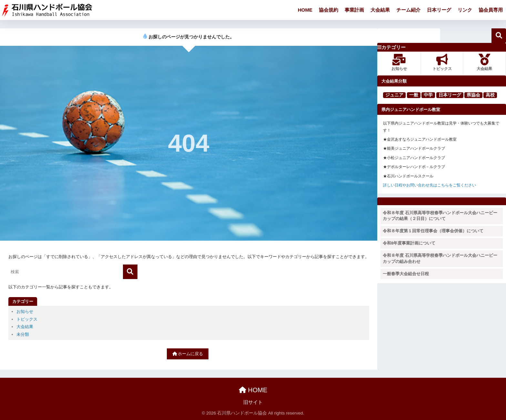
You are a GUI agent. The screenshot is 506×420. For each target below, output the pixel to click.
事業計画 (354, 10)
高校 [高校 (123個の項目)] (490, 95)
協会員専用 (491, 10)
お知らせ (25, 311)
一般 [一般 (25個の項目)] (414, 95)
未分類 (23, 334)
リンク (465, 10)
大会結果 (380, 10)
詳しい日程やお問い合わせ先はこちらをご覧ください (430, 185)
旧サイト (253, 402)
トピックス (27, 319)
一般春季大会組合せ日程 (406, 274)
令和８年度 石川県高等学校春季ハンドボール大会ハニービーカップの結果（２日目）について (440, 216)
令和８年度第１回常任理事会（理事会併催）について (433, 231)
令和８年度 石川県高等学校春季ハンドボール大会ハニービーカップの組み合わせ (440, 259)
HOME (305, 10)
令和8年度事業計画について (409, 243)
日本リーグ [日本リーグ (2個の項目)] (450, 95)
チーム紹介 (408, 10)
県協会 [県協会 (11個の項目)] (473, 95)
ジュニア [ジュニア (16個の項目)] (394, 95)
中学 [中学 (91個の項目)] (428, 95)
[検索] (130, 272)
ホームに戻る (188, 354)
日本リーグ (439, 10)
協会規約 (329, 10)
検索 (499, 36)
